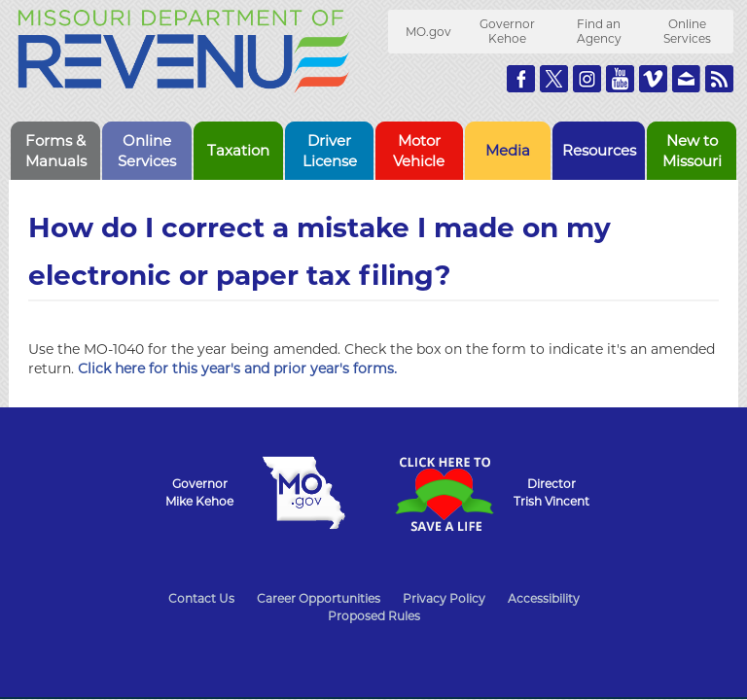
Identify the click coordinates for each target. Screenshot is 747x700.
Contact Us (201, 598)
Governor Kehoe (507, 31)
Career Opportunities (319, 598)
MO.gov (428, 32)
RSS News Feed (719, 79)
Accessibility (544, 598)
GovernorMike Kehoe (199, 492)
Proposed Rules (374, 616)
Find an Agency (599, 31)
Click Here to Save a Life (444, 494)
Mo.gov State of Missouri (303, 493)
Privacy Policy (444, 598)
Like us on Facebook (521, 79)
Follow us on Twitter (554, 79)
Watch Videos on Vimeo (653, 79)
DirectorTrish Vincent (551, 492)
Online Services (687, 31)
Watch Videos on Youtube (620, 79)
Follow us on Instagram (587, 79)
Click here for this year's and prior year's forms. (237, 368)
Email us (686, 79)
